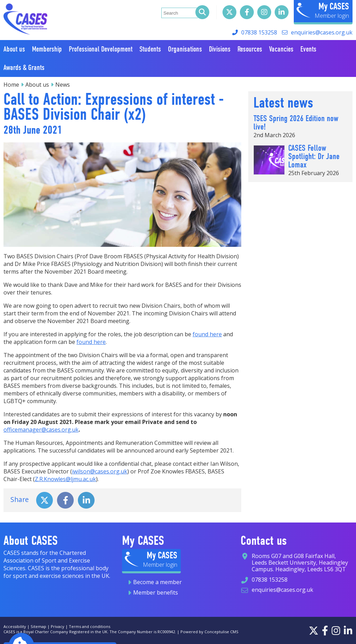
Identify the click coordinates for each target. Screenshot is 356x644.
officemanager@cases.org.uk (41, 430)
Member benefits (156, 592)
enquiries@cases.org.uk (322, 32)
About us (37, 85)
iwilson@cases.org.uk (100, 471)
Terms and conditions (90, 626)
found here (207, 334)
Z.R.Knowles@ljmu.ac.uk (65, 479)
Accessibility (15, 626)
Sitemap (38, 626)
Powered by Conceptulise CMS (209, 632)
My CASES (334, 6)
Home (11, 85)
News (63, 85)
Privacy (58, 626)
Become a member (157, 582)
